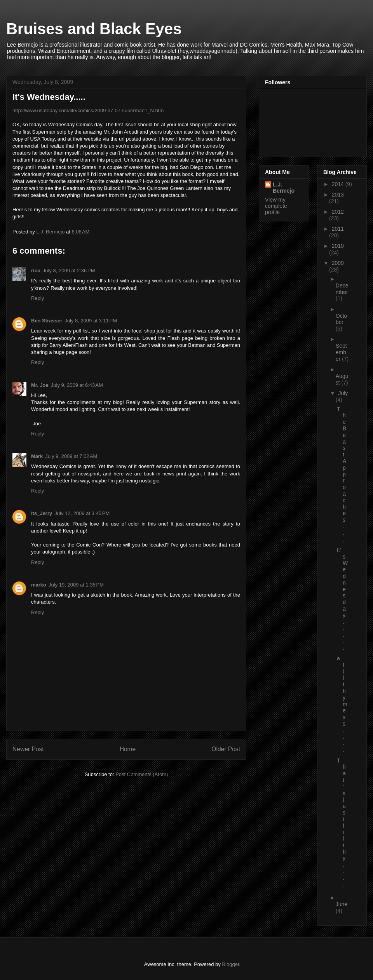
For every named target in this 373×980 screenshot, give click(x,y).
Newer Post (28, 749)
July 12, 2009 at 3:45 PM (82, 513)
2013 (338, 195)
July (343, 393)
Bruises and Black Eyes (94, 29)
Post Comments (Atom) (142, 774)
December (342, 289)
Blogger (230, 964)
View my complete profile (276, 206)
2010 (338, 246)
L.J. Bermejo (284, 188)
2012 (338, 212)
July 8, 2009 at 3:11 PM (91, 321)
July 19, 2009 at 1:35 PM (76, 585)
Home (128, 749)
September (341, 352)
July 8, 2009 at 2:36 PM (69, 271)
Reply (37, 298)
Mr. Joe (40, 385)
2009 (338, 263)
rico (36, 271)
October (342, 319)
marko (39, 585)
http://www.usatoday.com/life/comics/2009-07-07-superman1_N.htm (88, 111)
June (342, 904)
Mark (37, 456)
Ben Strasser (47, 321)
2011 (338, 229)
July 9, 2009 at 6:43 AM (77, 385)
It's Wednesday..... (342, 599)
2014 (339, 184)
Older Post (226, 749)
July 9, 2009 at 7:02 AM (71, 456)
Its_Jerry (42, 513)
